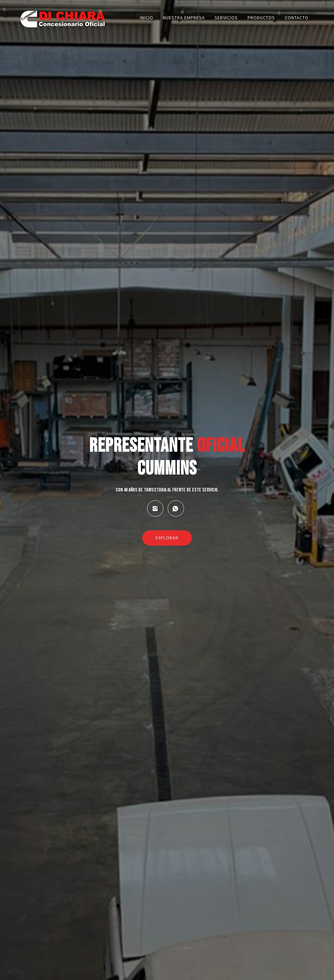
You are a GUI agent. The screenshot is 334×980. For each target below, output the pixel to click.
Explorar (167, 538)
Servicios (226, 18)
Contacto (297, 18)
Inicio (147, 18)
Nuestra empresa (184, 18)
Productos (261, 18)
